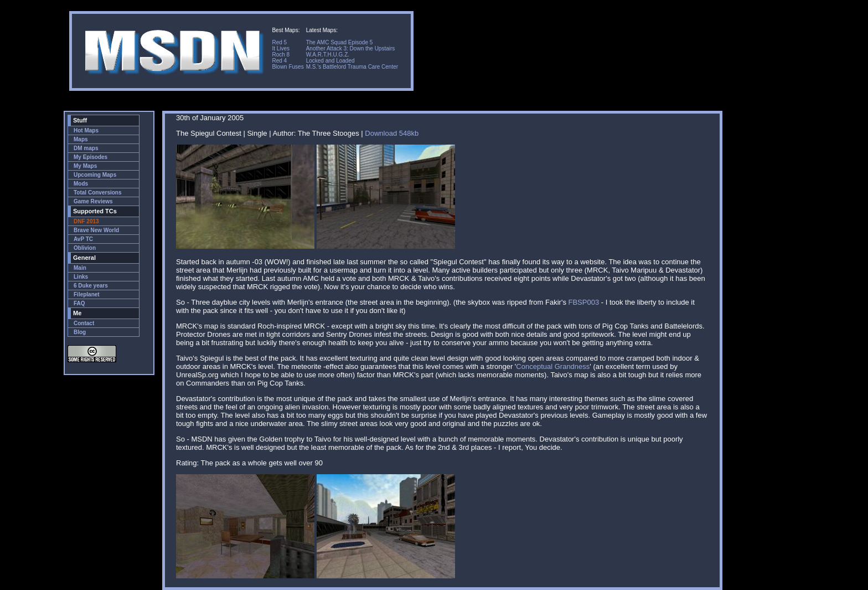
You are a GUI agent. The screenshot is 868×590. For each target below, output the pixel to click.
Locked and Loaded (330, 61)
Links (81, 277)
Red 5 (279, 42)
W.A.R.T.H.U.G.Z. (328, 55)
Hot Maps (86, 130)
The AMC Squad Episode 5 (340, 42)
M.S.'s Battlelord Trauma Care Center (352, 67)
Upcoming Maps (95, 175)
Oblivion (85, 248)
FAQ (79, 303)
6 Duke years (91, 286)
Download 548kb (392, 133)
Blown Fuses (288, 67)
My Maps (85, 166)
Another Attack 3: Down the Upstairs (351, 48)
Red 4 (279, 61)
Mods (81, 184)
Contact (84, 323)
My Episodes (91, 157)
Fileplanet (87, 294)
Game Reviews (93, 201)
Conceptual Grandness (553, 366)
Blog (80, 332)
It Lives (281, 48)
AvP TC (83, 239)
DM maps (86, 148)
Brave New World (96, 230)
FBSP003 (584, 302)
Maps (81, 139)
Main (80, 268)
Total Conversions (98, 193)
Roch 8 (281, 55)
